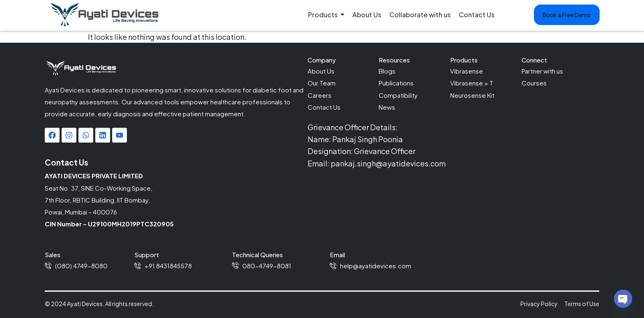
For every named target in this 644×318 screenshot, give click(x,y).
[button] (567, 15)
